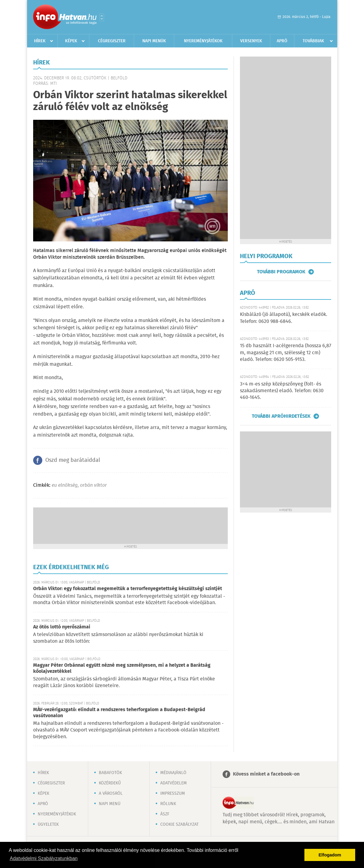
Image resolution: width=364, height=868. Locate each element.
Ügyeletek (48, 825)
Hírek (40, 41)
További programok (281, 272)
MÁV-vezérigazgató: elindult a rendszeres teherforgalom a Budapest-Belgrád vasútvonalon (119, 713)
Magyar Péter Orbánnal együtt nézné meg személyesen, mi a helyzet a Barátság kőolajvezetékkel (122, 668)
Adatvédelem (173, 783)
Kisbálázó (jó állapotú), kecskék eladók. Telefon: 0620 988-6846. (284, 318)
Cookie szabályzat (179, 825)
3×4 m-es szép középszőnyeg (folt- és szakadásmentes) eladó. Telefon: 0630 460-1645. (282, 391)
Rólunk (168, 804)
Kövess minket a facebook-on (266, 774)
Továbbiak (313, 41)
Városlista (102, 17)
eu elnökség (65, 485)
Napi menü (110, 804)
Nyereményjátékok (203, 41)
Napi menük (154, 41)
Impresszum (173, 794)
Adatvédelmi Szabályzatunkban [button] (44, 858)
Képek (71, 41)
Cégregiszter (112, 41)
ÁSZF (165, 814)
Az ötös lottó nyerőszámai (62, 627)
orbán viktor (93, 485)
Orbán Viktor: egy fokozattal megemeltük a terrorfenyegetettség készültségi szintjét (128, 589)
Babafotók (110, 773)
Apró (282, 41)
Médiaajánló (173, 773)
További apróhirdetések (281, 416)
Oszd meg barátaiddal (73, 460)
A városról (111, 794)
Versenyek (251, 41)
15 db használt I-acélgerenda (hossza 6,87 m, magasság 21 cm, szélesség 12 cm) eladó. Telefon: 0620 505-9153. (286, 353)
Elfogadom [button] (330, 855)
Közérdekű (110, 783)
